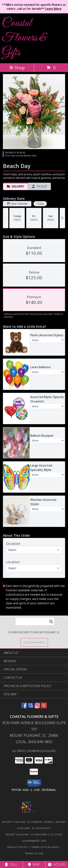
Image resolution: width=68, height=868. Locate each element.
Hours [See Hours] (57, 864)
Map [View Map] (34, 864)
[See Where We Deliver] (34, 642)
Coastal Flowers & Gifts (24, 38)
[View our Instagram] (37, 707)
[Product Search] (35, 621)
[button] (34, 783)
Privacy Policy (18, 847)
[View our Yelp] (44, 707)
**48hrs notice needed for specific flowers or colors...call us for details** (34, 7)
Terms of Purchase (45, 847)
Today (40, 204)
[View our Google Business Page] (31, 707)
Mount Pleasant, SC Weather (26, 834)
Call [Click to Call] (11, 864)
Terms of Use (34, 853)
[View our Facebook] (24, 707)
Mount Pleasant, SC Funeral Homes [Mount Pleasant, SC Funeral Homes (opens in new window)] (28, 822)
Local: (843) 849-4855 (34, 742)
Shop (17, 68)
